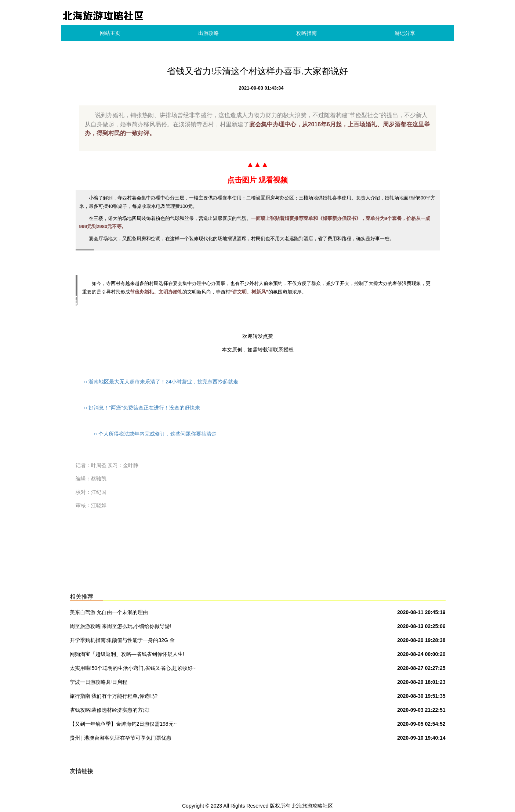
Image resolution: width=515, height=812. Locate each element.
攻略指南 (307, 33)
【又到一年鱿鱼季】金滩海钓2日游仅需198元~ (123, 724)
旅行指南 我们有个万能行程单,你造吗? (114, 696)
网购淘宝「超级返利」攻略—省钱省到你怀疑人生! (127, 654)
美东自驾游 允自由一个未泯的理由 (109, 612)
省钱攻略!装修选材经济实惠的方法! (110, 710)
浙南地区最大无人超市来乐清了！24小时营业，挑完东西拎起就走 (161, 382)
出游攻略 (208, 33)
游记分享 (405, 33)
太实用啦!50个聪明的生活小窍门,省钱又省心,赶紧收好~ (133, 668)
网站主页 (110, 33)
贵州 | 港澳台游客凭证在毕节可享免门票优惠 (121, 738)
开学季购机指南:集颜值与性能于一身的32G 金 (122, 640)
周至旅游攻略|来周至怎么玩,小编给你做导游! (121, 626)
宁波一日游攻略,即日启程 (99, 682)
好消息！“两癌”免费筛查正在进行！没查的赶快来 (141, 408)
